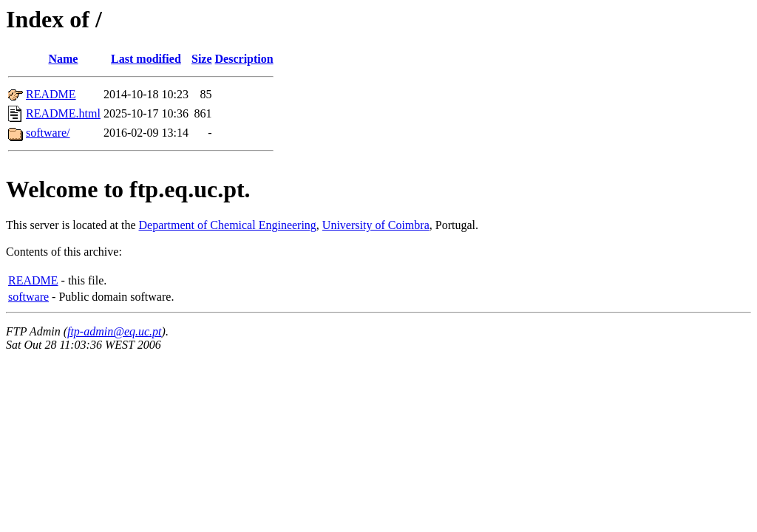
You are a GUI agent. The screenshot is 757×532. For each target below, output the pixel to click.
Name (63, 59)
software (28, 297)
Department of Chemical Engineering (228, 225)
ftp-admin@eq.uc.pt (115, 331)
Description (244, 59)
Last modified (146, 59)
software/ (48, 133)
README (51, 94)
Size (202, 59)
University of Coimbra (376, 225)
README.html (63, 113)
